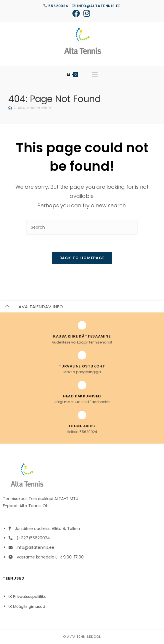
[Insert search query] (82, 227)
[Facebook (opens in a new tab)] (77, 13)
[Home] (10, 108)
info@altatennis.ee (96, 6)
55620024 (56, 6)
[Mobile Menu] (95, 74)
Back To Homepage (82, 258)
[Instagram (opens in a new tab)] (87, 13)
